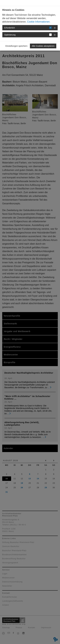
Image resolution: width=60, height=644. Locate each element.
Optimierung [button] (10, 35)
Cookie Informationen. (39, 22)
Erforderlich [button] (10, 28)
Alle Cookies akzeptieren (43, 46)
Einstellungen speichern (17, 46)
